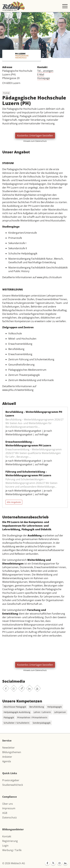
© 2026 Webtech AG (14, 863)
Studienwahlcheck (13, 785)
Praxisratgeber (11, 780)
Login (5, 846)
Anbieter (7, 757)
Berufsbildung (37, 707)
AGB (5, 813)
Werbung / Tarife (12, 850)
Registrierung (10, 841)
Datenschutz (10, 817)
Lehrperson (60, 712)
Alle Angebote (14, 502)
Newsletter (8, 748)
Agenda (7, 761)
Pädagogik (9, 717)
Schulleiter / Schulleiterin (17, 723)
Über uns (8, 804)
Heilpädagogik (54, 707)
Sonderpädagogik (42, 723)
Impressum (9, 808)
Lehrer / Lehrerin (42, 712)
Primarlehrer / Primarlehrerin (32, 717)
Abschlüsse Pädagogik (15, 707)
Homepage (44, 78)
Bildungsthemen (12, 752)
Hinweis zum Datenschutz (35, 141)
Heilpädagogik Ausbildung (17, 712)
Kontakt (7, 836)
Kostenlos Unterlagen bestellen (35, 136)
